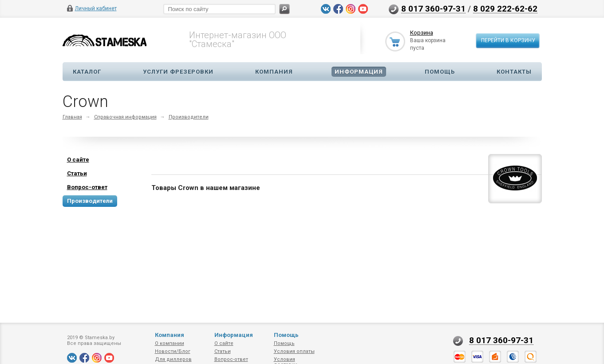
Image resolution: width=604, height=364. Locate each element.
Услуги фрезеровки (178, 72)
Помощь (440, 72)
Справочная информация (125, 117)
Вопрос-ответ (231, 359)
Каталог (87, 72)
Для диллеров (173, 359)
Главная (72, 117)
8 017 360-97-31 (433, 8)
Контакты (514, 72)
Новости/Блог (173, 351)
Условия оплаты (294, 351)
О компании (170, 343)
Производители (189, 117)
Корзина (422, 33)
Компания (274, 72)
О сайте (224, 343)
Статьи (223, 351)
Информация (359, 72)
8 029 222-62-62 (505, 8)
